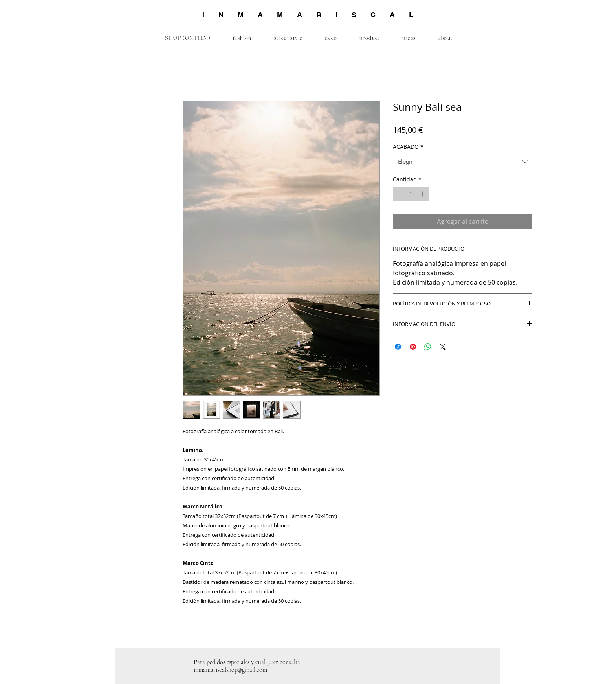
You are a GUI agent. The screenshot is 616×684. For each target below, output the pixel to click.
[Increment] (423, 194)
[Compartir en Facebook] (398, 347)
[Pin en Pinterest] (413, 347)
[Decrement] (399, 194)
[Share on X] (443, 347)
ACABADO (408, 147)
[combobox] (463, 162)
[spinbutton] (411, 194)
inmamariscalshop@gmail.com (230, 670)
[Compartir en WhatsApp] (428, 347)
